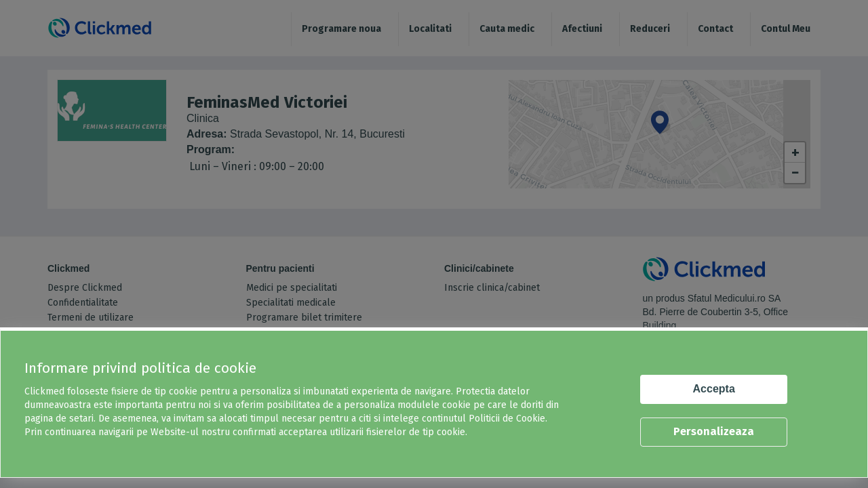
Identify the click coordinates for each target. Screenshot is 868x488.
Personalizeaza (714, 431)
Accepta (714, 389)
